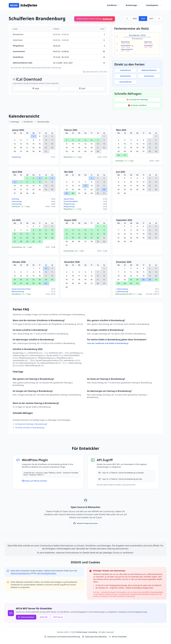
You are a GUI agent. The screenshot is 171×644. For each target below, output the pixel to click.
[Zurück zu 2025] (127, 19)
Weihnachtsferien (149, 70)
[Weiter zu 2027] (159, 19)
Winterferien (126, 76)
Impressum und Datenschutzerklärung (62, 637)
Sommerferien (126, 82)
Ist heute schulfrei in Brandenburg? (30, 428)
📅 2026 (36, 89)
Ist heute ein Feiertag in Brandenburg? (31, 424)
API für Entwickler (118, 637)
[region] (59, 48)
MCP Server (58, 617)
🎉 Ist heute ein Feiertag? (137, 99)
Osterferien (149, 76)
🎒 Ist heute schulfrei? (137, 105)
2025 (135, 18)
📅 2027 (82, 89)
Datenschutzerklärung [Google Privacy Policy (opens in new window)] (20, 573)
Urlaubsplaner (154, 5)
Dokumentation (26, 617)
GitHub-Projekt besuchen (86, 523)
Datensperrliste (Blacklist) (94, 637)
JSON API (44, 617)
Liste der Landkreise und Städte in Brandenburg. (108, 343)
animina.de (107, 19)
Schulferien (113, 5)
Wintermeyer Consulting (87, 632)
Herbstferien (126, 70)
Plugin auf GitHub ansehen (35, 481)
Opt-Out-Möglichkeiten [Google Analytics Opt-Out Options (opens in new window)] (47, 573)
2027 (151, 18)
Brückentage (133, 5)
